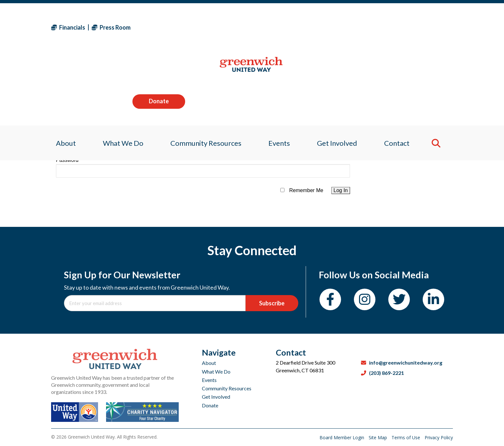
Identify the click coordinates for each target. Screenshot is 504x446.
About (209, 363)
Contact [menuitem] (401, 69)
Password (67, 160)
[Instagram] (365, 299)
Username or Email (78, 134)
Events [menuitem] (279, 69)
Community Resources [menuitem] (205, 69)
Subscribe (272, 303)
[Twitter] (399, 299)
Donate (427, 27)
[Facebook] (330, 299)
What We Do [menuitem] (120, 69)
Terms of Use (406, 437)
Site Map (378, 437)
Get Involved (216, 397)
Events (209, 380)
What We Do (216, 372)
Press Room (111, 27)
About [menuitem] (61, 69)
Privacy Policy (439, 437)
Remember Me (306, 190)
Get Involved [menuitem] (339, 69)
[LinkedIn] (433, 299)
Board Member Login (342, 437)
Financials (68, 27)
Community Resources (227, 388)
